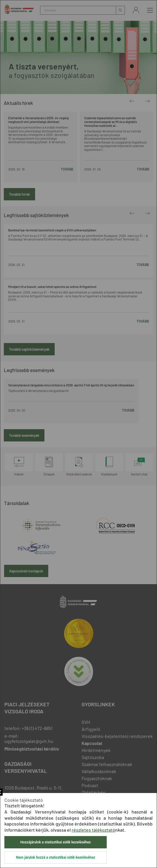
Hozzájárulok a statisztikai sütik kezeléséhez (56, 842)
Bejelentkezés (136, 10)
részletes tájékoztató (93, 830)
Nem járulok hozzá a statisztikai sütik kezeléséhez (56, 857)
